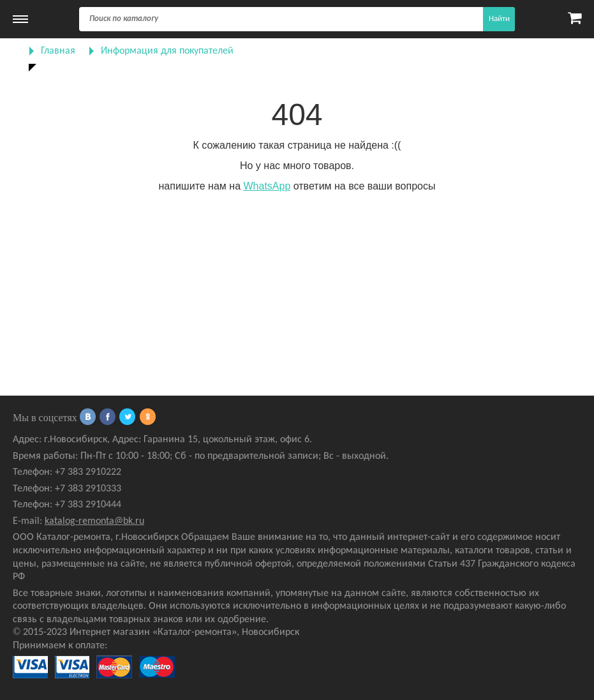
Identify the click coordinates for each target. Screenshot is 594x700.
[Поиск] (297, 19)
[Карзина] (575, 19)
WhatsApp (267, 186)
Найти (499, 19)
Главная (58, 51)
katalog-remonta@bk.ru (94, 521)
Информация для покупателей (167, 51)
